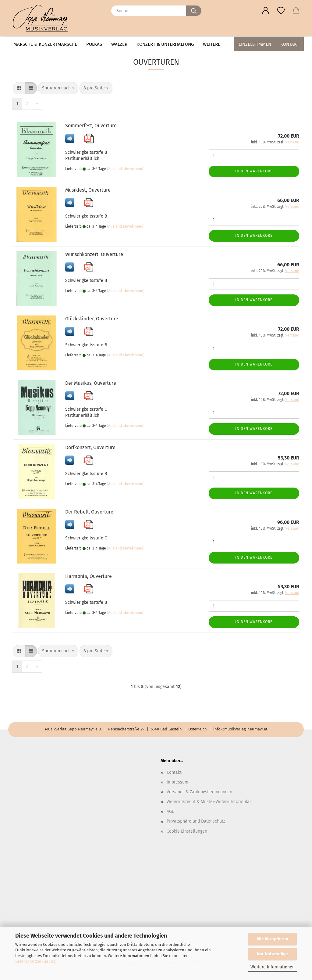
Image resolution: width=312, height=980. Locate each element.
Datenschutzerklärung (35, 961)
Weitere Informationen (273, 967)
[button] (266, 11)
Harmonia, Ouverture (89, 576)
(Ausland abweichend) (126, 169)
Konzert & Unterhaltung (165, 44)
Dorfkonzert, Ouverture (90, 447)
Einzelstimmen (255, 44)
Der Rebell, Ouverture (89, 512)
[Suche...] (194, 11)
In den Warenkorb (254, 171)
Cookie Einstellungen (187, 831)
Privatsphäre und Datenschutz (196, 821)
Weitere (212, 44)
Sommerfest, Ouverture (91, 126)
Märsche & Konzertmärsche (45, 44)
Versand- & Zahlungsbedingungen (199, 792)
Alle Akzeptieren (272, 939)
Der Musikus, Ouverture (91, 383)
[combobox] (58, 88)
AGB (170, 811)
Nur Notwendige (272, 954)
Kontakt (290, 44)
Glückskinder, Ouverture (92, 319)
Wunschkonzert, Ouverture (94, 254)
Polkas (94, 44)
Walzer (119, 44)
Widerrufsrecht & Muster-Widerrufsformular (209, 802)
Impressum (177, 782)
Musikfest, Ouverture (88, 190)
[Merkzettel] (281, 11)
